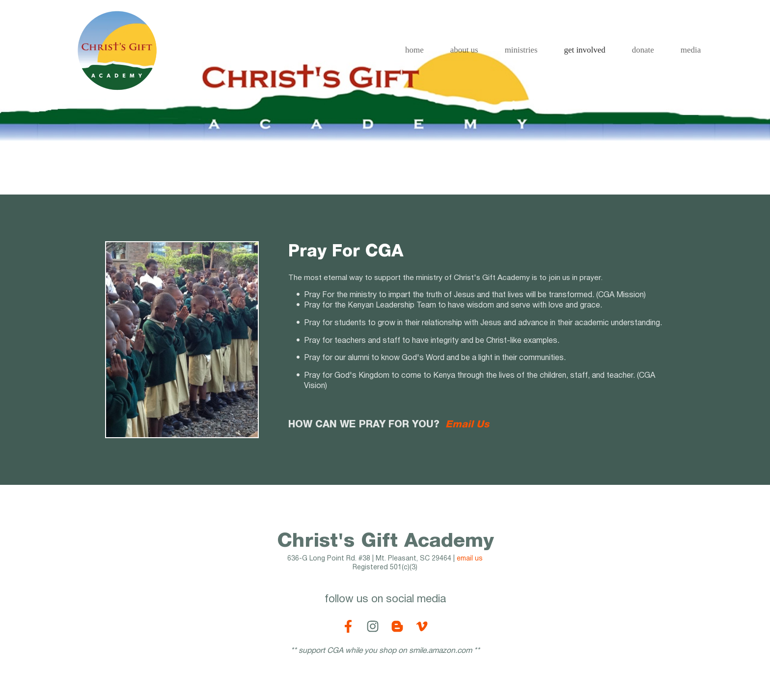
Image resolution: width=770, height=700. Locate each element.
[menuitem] (414, 50)
